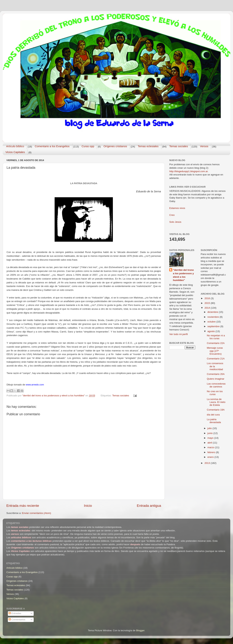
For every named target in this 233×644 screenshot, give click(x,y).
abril (210, 443)
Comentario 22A (216, 343)
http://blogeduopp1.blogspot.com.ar (188, 171)
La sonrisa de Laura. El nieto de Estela (216, 402)
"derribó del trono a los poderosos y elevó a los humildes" (183, 275)
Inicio (88, 506)
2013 (208, 463)
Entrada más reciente (23, 506)
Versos (204, 146)
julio (210, 428)
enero (211, 457)
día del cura (213, 415)
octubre (212, 322)
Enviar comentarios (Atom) (37, 513)
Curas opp (88, 146)
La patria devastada (214, 421)
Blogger (140, 630)
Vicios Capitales (15, 152)
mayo (211, 438)
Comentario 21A (216, 359)
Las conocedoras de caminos (216, 385)
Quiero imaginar (216, 379)
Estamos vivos (177, 208)
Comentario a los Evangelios (52, 146)
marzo (211, 447)
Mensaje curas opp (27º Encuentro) (215, 351)
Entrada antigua (149, 506)
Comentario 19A (216, 410)
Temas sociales (179, 146)
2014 (208, 308)
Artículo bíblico (15, 146)
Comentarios (17, 620)
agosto (212, 331)
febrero (212, 452)
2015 (208, 303)
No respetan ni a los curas (216, 337)
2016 (208, 298)
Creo (172, 215)
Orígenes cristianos (115, 146)
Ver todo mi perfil (178, 334)
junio (210, 433)
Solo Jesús (175, 222)
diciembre (213, 312)
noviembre (214, 317)
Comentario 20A (216, 374)
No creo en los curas (215, 393)
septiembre (214, 326)
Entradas (15, 613)
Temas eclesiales (148, 146)
